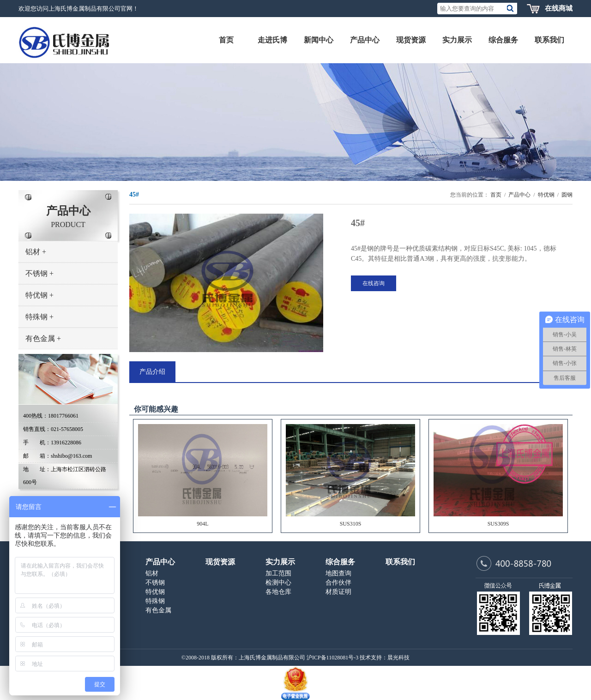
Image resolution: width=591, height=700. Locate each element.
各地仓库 (278, 592)
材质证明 (338, 592)
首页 (496, 195)
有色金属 (43, 338)
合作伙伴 (338, 583)
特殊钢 (39, 317)
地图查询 (338, 573)
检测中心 (278, 583)
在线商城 (559, 8)
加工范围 (278, 573)
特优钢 (39, 295)
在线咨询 (374, 283)
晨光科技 (398, 658)
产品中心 (519, 195)
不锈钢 (39, 273)
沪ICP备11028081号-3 (332, 658)
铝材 (36, 252)
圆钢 (567, 195)
